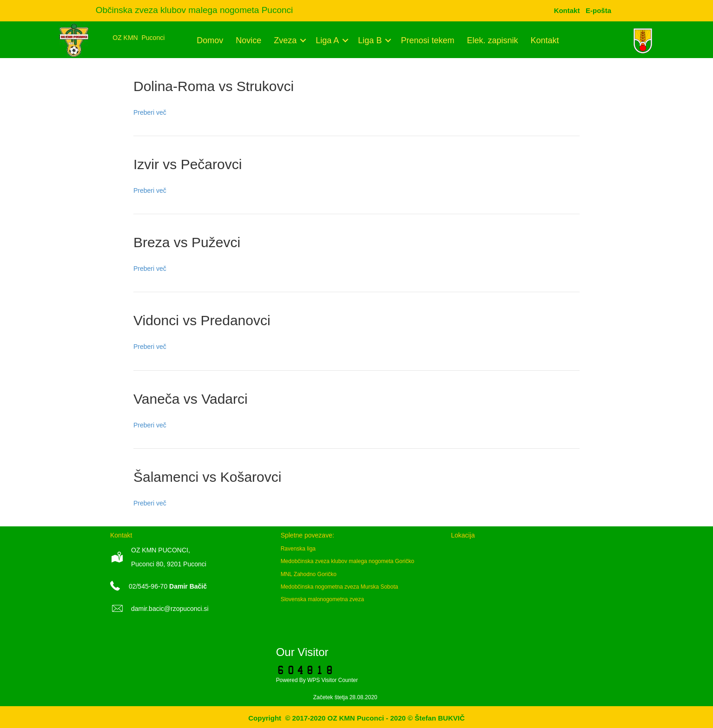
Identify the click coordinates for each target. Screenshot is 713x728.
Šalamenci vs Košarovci (207, 477)
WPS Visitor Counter (333, 680)
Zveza (285, 40)
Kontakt (545, 40)
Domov (210, 40)
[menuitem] (598, 10)
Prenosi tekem (427, 40)
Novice (248, 40)
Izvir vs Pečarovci (188, 164)
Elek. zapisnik (492, 40)
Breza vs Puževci (187, 242)
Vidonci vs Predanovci (202, 320)
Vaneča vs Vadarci (191, 399)
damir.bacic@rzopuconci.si (170, 609)
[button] (303, 40)
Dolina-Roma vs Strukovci (214, 86)
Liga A (327, 40)
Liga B (370, 40)
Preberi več (150, 112)
